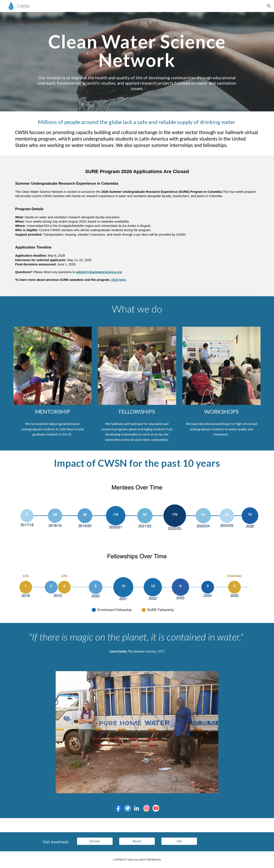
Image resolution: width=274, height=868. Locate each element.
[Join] (179, 841)
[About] (137, 841)
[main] (137, 51)
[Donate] (95, 841)
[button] (269, 6)
